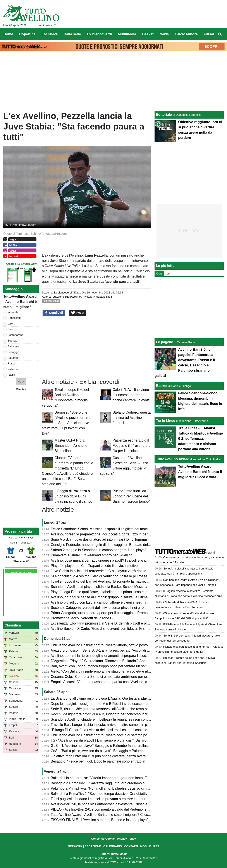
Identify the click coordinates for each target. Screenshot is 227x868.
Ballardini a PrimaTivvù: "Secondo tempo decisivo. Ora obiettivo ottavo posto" (111, 794)
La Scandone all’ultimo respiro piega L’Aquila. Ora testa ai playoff (101, 698)
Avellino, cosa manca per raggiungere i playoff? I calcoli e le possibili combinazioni (114, 560)
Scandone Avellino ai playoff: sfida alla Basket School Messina (99, 587)
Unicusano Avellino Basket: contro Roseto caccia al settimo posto (101, 735)
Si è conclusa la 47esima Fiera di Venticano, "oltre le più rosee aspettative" (109, 576)
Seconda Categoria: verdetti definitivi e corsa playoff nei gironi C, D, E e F (108, 608)
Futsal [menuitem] (209, 34)
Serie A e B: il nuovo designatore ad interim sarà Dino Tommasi (100, 539)
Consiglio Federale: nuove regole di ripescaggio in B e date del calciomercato (111, 545)
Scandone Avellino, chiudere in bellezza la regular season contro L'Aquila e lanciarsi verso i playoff (127, 719)
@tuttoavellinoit (102, 297)
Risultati (21, 389)
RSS (156, 846)
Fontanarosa (15, 335)
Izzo (10, 324)
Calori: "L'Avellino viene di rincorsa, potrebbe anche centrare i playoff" (131, 395)
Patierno (13, 369)
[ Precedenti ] (21, 561)
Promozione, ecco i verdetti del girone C (82, 618)
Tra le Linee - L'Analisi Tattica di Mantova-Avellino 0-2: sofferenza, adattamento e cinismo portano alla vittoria (200, 439)
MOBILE (146, 846)
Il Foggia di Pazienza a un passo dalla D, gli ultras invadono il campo (73, 496)
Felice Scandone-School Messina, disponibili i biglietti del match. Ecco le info (110, 529)
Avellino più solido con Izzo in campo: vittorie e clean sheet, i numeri (103, 602)
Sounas (12, 341)
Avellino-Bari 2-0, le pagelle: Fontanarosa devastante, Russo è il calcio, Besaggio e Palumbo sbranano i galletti (137, 804)
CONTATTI (131, 846)
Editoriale (164, 115)
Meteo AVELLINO (21, 573)
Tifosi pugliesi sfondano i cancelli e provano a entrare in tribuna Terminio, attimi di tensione (120, 799)
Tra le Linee (165, 421)
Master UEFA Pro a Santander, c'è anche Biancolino (71, 446)
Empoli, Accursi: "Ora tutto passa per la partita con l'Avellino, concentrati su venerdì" (116, 682)
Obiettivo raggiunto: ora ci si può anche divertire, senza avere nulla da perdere (111, 756)
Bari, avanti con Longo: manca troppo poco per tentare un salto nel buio (106, 666)
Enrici (11, 329)
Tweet (78, 313)
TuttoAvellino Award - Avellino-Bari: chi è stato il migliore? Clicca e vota (105, 815)
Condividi (54, 313)
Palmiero (13, 346)
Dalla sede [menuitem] (72, 34)
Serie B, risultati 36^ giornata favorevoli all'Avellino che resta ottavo (103, 709)
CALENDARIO (113, 846)
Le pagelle (164, 342)
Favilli (11, 375)
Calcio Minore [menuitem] (186, 34)
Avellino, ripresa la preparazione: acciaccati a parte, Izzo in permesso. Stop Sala (113, 534)
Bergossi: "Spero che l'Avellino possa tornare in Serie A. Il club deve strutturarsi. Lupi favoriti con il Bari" (66, 423)
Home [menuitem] (8, 34)
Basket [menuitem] (148, 34)
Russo (12, 363)
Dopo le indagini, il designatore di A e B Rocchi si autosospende (100, 704)
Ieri (168, 274)
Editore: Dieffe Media (113, 854)
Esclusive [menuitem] (50, 34)
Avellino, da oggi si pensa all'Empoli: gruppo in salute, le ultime (99, 597)
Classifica (13, 625)
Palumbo (13, 358)
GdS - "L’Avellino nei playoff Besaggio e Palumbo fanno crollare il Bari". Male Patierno (117, 746)
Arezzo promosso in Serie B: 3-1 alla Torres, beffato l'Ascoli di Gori (102, 650)
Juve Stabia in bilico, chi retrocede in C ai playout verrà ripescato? (102, 571)
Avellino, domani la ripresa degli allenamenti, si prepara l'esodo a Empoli (107, 656)
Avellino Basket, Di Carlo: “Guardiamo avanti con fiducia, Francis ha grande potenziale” (118, 629)
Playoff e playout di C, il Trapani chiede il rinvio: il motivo (94, 566)
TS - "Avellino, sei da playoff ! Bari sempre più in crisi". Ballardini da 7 (104, 740)
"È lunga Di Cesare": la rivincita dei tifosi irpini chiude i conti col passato (106, 730)
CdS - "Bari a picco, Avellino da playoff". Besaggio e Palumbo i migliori (105, 751)
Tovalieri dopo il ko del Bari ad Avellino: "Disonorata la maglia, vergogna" (107, 581)
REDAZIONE (93, 846)
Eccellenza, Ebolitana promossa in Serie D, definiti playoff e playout (103, 623)
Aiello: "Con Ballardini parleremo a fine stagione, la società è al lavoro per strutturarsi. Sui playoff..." (127, 671)
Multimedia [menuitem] (127, 34)
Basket (162, 386)
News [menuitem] (164, 34)
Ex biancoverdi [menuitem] (100, 34)
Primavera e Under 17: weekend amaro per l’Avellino (92, 555)
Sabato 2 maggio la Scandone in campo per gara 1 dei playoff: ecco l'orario (109, 550)
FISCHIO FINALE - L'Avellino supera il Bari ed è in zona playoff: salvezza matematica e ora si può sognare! (134, 820)
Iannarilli (13, 312)
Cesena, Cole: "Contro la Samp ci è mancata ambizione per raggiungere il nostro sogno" (119, 677)
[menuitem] (220, 34)
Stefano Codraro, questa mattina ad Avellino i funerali (132, 418)
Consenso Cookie (103, 839)
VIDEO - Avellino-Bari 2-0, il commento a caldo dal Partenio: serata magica (109, 809)
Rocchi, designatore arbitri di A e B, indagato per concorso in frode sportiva (109, 714)
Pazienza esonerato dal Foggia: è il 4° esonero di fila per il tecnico (132, 446)
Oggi (159, 274)
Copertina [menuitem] (27, 34)
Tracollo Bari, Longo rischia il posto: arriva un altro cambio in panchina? (106, 725)
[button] (21, 382)
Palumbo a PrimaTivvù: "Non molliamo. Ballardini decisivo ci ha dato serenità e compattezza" (123, 788)
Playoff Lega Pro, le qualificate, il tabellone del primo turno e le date (103, 592)
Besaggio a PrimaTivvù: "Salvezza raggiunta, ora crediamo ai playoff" (104, 783)
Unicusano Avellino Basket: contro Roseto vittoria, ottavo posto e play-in (106, 645)
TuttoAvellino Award (173, 459)
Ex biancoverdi (63, 292)
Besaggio (13, 352)
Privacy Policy (126, 839)
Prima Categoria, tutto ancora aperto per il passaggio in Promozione (103, 613)
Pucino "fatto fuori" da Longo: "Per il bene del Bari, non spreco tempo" (131, 496)
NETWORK (75, 846)
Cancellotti (14, 318)
